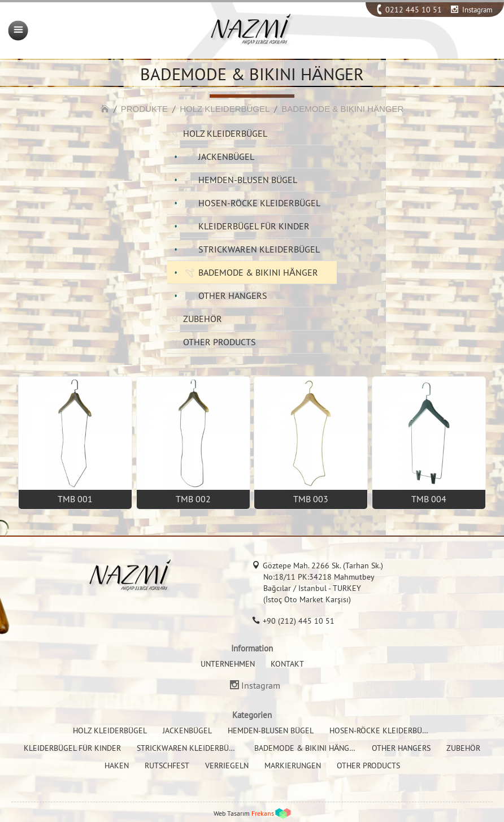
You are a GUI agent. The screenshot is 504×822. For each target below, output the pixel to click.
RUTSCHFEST (167, 766)
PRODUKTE (144, 109)
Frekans (263, 813)
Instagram (477, 10)
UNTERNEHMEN (228, 664)
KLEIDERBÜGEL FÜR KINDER (254, 226)
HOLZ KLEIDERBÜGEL (225, 109)
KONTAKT (287, 664)
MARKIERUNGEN (293, 766)
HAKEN (117, 766)
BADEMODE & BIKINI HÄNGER (342, 109)
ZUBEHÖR (203, 319)
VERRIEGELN (227, 766)
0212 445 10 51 (414, 10)
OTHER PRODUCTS (220, 342)
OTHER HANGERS (233, 295)
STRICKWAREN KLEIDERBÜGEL (259, 249)
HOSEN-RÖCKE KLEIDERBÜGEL (259, 203)
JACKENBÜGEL (226, 156)
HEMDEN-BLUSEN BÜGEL (248, 180)
